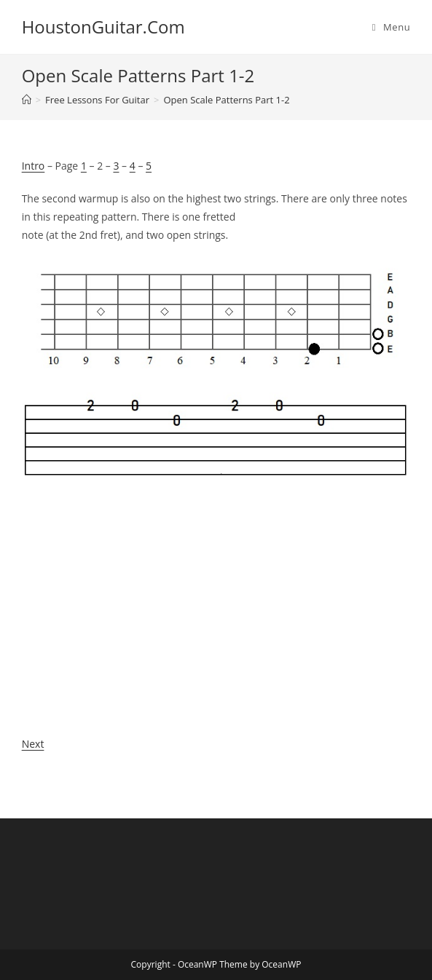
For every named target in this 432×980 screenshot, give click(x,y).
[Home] (27, 100)
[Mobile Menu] (392, 27)
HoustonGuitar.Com (103, 27)
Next (33, 744)
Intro (34, 166)
